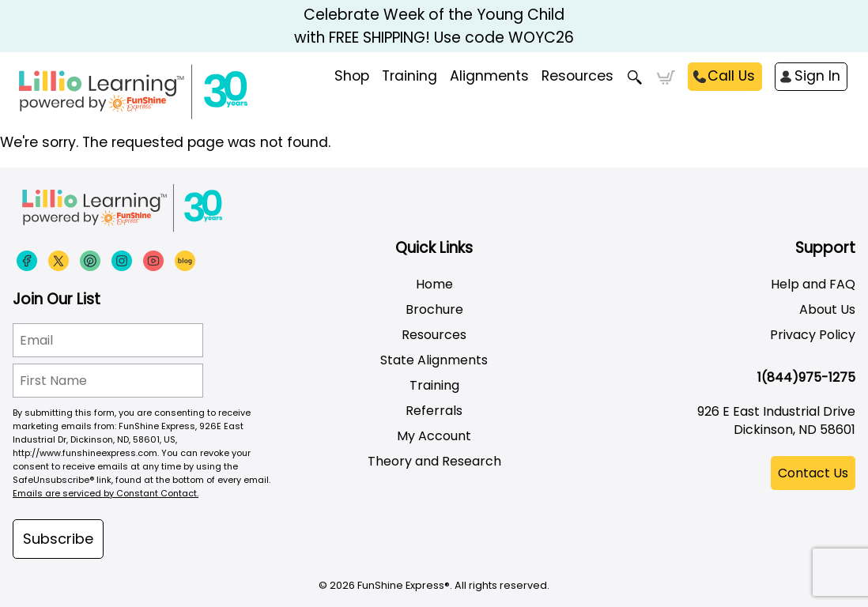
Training (434, 385)
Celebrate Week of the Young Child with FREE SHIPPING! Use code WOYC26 (434, 26)
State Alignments (434, 360)
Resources (577, 76)
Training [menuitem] (409, 76)
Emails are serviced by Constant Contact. (106, 493)
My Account (434, 436)
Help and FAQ (813, 284)
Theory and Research (434, 461)
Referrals (434, 411)
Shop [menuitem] (352, 76)
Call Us (731, 76)
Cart (666, 77)
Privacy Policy (813, 335)
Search (635, 77)
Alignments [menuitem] (489, 76)
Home (434, 284)
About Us (827, 309)
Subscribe (58, 539)
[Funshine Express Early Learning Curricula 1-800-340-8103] (166, 92)
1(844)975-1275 (806, 377)
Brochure (434, 309)
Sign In (817, 76)
